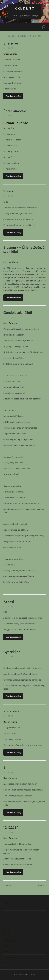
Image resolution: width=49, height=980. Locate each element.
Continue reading (13, 96)
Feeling (7, 924)
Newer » (42, 885)
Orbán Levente (10, 54)
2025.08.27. (8, 256)
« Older (7, 885)
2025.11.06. (8, 48)
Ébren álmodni (15, 111)
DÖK (6, 903)
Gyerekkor (12, 652)
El (5, 767)
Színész (9, 191)
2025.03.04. (8, 606)
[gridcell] (24, 123)
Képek (6, 935)
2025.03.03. (8, 832)
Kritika (7, 946)
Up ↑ (33, 975)
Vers (5, 963)
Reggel (9, 601)
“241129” (11, 827)
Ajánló (6, 918)
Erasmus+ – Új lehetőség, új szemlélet (24, 249)
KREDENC (25, 8)
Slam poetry (9, 957)
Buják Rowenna (10, 323)
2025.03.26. (8, 317)
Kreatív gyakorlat (11, 941)
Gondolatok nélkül (18, 313)
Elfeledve (11, 43)
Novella (7, 952)
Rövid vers (11, 711)
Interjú (6, 929)
